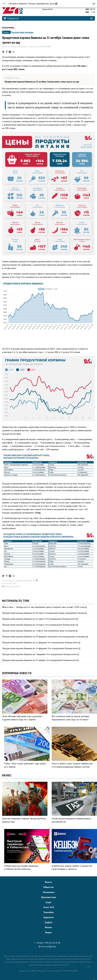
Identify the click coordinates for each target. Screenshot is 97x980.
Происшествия (49, 897)
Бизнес (49, 927)
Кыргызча (49, 917)
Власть (49, 882)
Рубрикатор (11, 18)
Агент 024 (49, 907)
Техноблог (49, 912)
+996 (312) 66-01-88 (52, 943)
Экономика (8, 28)
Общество (49, 887)
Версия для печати (11, 586)
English (49, 922)
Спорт (49, 902)
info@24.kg (51, 947)
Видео (49, 932)
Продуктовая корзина (22, 32)
